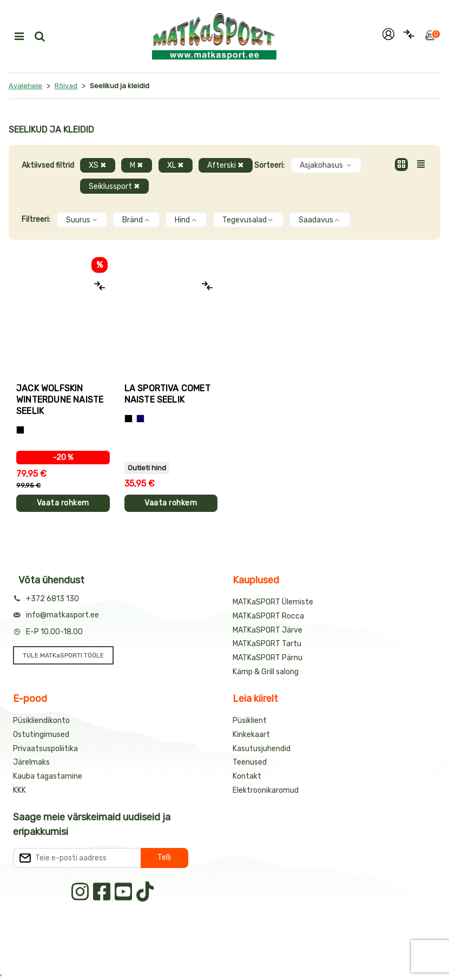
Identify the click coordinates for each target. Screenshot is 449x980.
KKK (19, 790)
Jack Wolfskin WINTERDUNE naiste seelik (60, 400)
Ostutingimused (41, 735)
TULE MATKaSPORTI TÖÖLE (63, 655)
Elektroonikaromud (266, 790)
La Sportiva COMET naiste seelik (167, 394)
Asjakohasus (326, 165)
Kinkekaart (251, 735)
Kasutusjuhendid (262, 749)
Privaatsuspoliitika (45, 749)
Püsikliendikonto (41, 721)
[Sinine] (140, 419)
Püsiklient (250, 721)
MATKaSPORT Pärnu (268, 658)
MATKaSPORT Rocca (268, 616)
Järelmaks (31, 762)
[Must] (20, 430)
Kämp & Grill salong (266, 672)
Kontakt (247, 776)
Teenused (250, 762)
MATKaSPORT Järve (268, 630)
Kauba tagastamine (48, 776)
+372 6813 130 (52, 599)
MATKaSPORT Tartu (267, 644)
